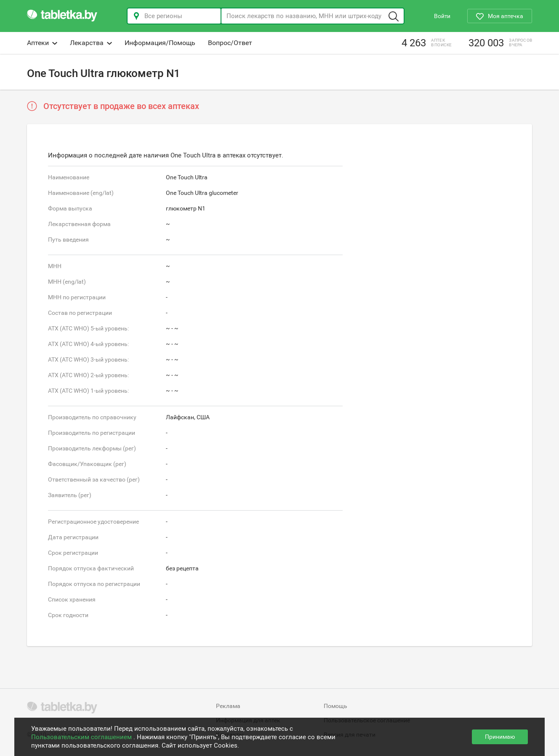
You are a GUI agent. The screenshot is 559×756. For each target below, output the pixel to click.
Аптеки (42, 43)
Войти (442, 16)
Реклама (228, 706)
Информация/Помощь (160, 43)
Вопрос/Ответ (230, 43)
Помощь (335, 706)
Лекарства (91, 43)
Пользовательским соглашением (82, 737)
